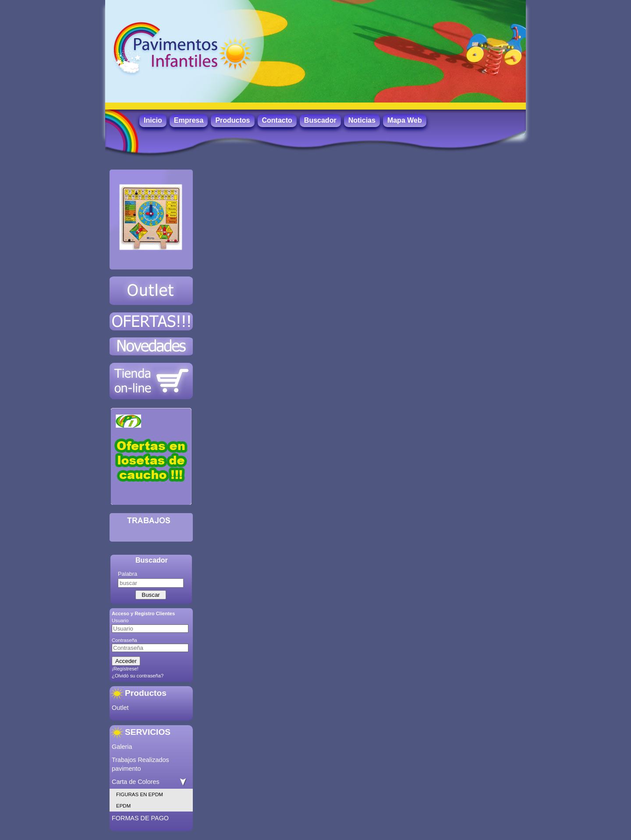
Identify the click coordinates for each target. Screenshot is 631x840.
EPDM (123, 806)
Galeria (122, 747)
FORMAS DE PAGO (140, 818)
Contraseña (124, 640)
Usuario (120, 620)
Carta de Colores (136, 782)
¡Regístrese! (125, 669)
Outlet (120, 708)
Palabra (128, 574)
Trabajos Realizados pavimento (140, 764)
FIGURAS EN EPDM (140, 794)
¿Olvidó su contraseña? (138, 676)
